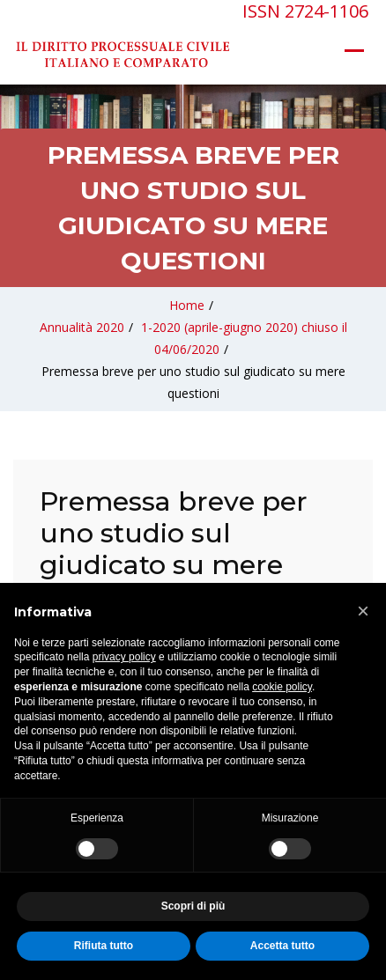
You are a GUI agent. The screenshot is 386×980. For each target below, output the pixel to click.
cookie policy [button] (282, 687)
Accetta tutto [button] (282, 946)
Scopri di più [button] (193, 906)
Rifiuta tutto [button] (104, 946)
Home (187, 305)
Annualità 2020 (82, 327)
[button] (363, 611)
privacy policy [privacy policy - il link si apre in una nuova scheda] (124, 657)
